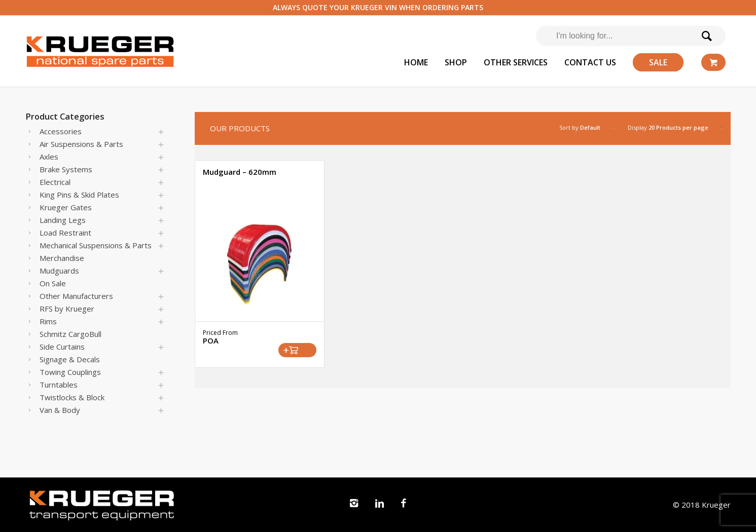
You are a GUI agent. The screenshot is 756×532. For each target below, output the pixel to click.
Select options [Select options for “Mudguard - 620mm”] (297, 350)
